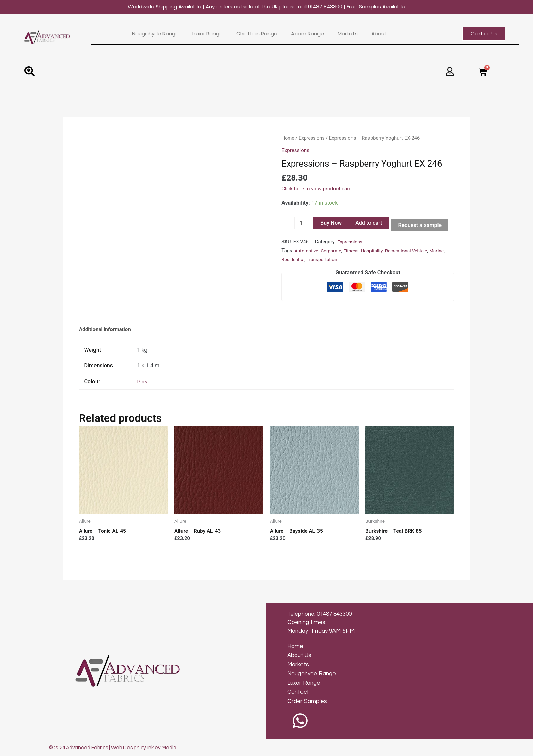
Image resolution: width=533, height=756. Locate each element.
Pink (142, 383)
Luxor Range (208, 34)
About (379, 34)
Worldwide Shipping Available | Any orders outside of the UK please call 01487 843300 (266, 7)
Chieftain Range (257, 34)
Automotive (307, 251)
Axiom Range (307, 34)
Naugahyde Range (155, 34)
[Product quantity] (302, 223)
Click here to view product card (319, 188)
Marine (289, 260)
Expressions (313, 138)
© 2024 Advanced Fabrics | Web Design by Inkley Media (117, 748)
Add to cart (369, 223)
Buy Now (332, 223)
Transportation (341, 260)
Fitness (354, 251)
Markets (348, 34)
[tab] (106, 330)
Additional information (106, 330)
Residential (311, 260)
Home (288, 138)
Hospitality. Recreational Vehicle (399, 251)
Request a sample (421, 225)
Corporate (333, 251)
